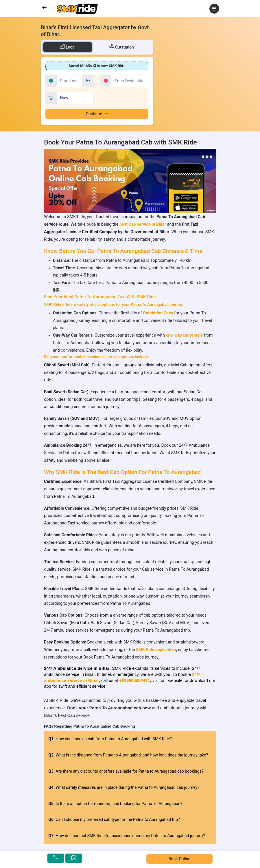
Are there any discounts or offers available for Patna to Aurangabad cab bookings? (126, 771)
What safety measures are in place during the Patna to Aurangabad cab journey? (124, 787)
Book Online (179, 859)
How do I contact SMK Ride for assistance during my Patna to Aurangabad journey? (127, 836)
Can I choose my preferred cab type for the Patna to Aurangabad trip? (114, 819)
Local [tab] (68, 47)
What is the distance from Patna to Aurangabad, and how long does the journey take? (128, 755)
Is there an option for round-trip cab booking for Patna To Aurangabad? (115, 804)
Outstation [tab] (122, 47)
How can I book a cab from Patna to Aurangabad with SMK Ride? (110, 739)
